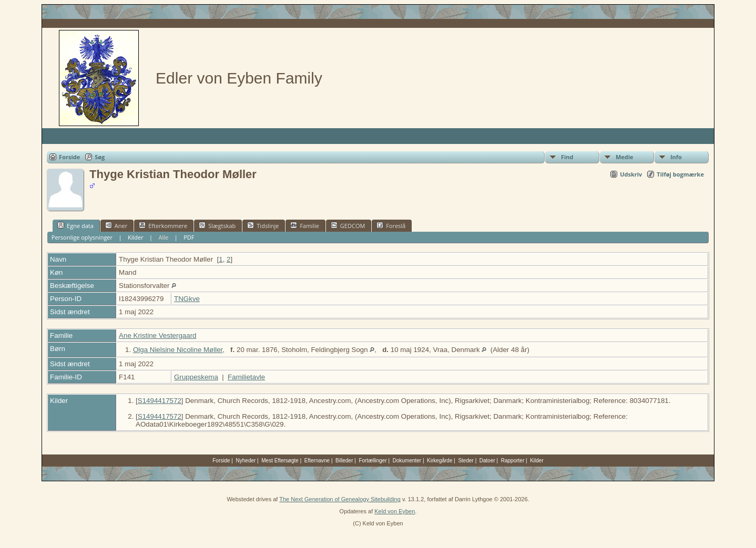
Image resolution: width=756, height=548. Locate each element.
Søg (100, 157)
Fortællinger (372, 461)
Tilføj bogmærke (680, 174)
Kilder (136, 237)
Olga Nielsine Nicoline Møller (178, 350)
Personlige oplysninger (82, 237)
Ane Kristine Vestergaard (157, 335)
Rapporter (513, 461)
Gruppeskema (196, 377)
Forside (69, 157)
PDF (189, 237)
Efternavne (317, 461)
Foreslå (391, 225)
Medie (625, 157)
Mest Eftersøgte (280, 461)
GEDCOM (348, 225)
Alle (164, 237)
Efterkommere (163, 225)
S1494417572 (160, 401)
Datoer (487, 461)
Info (676, 157)
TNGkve (187, 299)
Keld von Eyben (395, 511)
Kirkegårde (440, 461)
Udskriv (631, 174)
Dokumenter (407, 461)
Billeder (344, 461)
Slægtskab (217, 225)
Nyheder (246, 461)
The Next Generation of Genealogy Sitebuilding (340, 499)
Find (567, 157)
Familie (304, 225)
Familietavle (246, 377)
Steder (466, 461)
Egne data (75, 225)
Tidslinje (263, 225)
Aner (116, 225)
